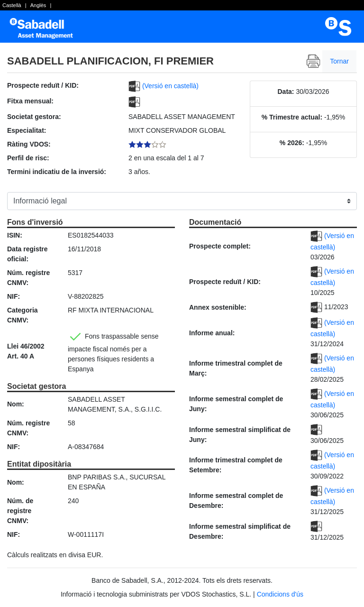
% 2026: (292, 143)
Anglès (38, 5)
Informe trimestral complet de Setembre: (236, 465)
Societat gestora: (34, 117)
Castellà (12, 5)
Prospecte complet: (220, 246)
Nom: (16, 404)
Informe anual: (212, 333)
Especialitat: (27, 130)
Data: (286, 92)
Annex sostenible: (218, 307)
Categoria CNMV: (23, 315)
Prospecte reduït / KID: (43, 85)
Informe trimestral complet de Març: (236, 368)
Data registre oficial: (27, 254)
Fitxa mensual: (30, 101)
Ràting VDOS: (29, 144)
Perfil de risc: (28, 158)
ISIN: (15, 235)
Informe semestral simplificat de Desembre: (240, 531)
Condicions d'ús (280, 594)
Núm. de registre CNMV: (20, 511)
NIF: (14, 296)
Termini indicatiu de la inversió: (57, 172)
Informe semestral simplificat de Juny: (240, 435)
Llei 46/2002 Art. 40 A (26, 351)
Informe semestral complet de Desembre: (236, 501)
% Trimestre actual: (292, 117)
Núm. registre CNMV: (28, 278)
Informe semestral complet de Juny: (236, 404)
